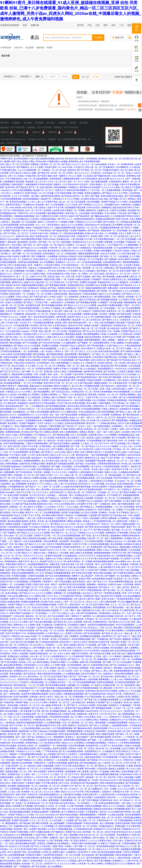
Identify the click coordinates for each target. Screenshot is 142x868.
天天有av (52, 271)
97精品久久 (35, 826)
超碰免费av (115, 536)
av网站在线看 (14, 587)
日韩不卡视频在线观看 (125, 524)
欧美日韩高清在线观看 (44, 317)
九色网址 (121, 697)
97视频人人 (41, 271)
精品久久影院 (73, 452)
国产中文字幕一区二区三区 (22, 725)
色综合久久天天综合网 (19, 846)
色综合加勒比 (40, 700)
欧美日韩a (11, 187)
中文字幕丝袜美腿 (115, 607)
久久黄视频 (73, 662)
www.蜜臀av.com (123, 561)
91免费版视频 (81, 515)
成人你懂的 (43, 501)
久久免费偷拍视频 (72, 674)
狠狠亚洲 (74, 472)
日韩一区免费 (40, 374)
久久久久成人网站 (61, 340)
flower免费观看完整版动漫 (67, 420)
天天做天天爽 (42, 302)
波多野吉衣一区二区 (116, 311)
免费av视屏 (113, 288)
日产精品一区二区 (100, 354)
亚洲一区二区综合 (87, 748)
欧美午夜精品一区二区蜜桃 (73, 210)
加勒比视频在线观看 (27, 748)
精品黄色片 (136, 380)
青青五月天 (5, 245)
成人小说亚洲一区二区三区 (110, 763)
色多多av (33, 268)
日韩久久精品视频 (91, 518)
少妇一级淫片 (73, 248)
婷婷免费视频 (60, 187)
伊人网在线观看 (12, 248)
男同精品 (49, 573)
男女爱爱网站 (6, 216)
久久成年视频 (98, 484)
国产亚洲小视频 (45, 176)
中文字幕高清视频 (93, 697)
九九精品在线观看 (116, 815)
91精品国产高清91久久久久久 (36, 524)
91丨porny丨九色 (83, 426)
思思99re (72, 170)
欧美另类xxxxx (71, 300)
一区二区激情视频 (30, 351)
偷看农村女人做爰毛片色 (98, 210)
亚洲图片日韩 (26, 357)
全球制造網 (6, 48)
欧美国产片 (66, 498)
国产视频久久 (135, 213)
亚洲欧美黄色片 (101, 622)
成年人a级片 (115, 432)
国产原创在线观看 (70, 415)
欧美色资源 (61, 438)
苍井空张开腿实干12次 (124, 478)
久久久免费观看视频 (24, 835)
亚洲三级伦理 (14, 446)
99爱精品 (34, 164)
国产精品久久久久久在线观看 (34, 248)
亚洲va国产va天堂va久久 (128, 418)
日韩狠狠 (26, 291)
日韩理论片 (127, 490)
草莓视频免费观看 (87, 291)
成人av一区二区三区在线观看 (73, 202)
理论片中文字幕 (74, 268)
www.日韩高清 (119, 176)
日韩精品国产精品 (91, 596)
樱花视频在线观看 (74, 334)
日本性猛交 (108, 173)
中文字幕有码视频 (63, 193)
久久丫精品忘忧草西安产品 (44, 510)
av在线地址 (17, 461)
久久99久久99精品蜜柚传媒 (38, 311)
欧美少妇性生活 (8, 167)
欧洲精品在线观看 (36, 633)
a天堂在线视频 (15, 538)
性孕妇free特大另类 (67, 236)
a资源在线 (105, 366)
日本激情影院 (100, 797)
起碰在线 (32, 766)
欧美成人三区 (25, 662)
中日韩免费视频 (21, 582)
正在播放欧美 (109, 751)
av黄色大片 (59, 708)
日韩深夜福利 (30, 665)
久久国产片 (105, 746)
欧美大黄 (116, 654)
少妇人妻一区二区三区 (40, 656)
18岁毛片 (103, 812)
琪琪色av (132, 199)
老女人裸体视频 (107, 823)
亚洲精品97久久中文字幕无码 (86, 651)
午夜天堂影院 (60, 659)
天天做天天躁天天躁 (132, 501)
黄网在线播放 (32, 429)
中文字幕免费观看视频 (62, 728)
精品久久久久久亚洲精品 (73, 225)
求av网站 (46, 515)
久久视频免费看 (131, 245)
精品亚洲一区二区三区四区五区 (50, 282)
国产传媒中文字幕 (44, 475)
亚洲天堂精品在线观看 (31, 809)
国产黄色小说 (134, 438)
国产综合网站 (110, 372)
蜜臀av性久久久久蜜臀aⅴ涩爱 (33, 596)
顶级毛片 (18, 541)
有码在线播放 (97, 213)
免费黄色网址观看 (72, 179)
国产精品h (58, 622)
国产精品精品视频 (61, 435)
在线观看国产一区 (27, 691)
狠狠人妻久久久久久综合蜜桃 (61, 337)
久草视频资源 (44, 466)
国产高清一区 (30, 245)
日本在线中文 (52, 222)
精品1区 (134, 277)
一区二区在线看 (7, 760)
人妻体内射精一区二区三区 (127, 386)
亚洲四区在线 (14, 774)
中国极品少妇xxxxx (114, 541)
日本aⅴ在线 (19, 616)
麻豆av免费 (104, 179)
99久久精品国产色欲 (17, 852)
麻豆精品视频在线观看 (50, 429)
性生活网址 (17, 245)
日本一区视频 (114, 331)
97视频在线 (19, 314)
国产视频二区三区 (118, 199)
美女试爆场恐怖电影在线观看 (62, 478)
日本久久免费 (125, 233)
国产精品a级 (94, 231)
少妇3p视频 (84, 213)
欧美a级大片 (33, 484)
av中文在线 (60, 452)
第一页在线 (93, 780)
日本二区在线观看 (79, 435)
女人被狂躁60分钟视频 (103, 616)
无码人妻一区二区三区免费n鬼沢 (100, 167)
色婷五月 (135, 587)
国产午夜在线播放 (54, 547)
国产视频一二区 (95, 740)
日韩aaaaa (43, 731)
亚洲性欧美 (74, 297)
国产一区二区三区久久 (76, 351)
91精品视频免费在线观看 (31, 754)
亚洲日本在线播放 (46, 518)
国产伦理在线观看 (117, 766)
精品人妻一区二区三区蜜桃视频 (80, 475)
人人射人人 (63, 349)
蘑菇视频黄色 (12, 823)
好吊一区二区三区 (34, 210)
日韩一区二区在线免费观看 (36, 179)
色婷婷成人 (62, 271)
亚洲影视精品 (16, 418)
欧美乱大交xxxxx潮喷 (10, 239)
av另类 (34, 731)
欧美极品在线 (63, 239)
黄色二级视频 (108, 340)
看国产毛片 (132, 527)
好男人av (85, 420)
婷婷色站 (16, 636)
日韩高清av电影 (29, 466)
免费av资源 (55, 564)
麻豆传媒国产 (83, 737)
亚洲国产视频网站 (79, 231)
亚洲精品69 (33, 288)
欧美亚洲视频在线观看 (46, 605)
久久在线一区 (52, 806)
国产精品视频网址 (42, 392)
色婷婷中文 (19, 193)
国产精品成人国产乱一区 (28, 187)
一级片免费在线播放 (82, 400)
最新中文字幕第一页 (9, 449)
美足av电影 (92, 403)
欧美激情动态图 (33, 305)
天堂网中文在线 (49, 400)
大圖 (86, 77)
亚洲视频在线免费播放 (90, 636)
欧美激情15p (134, 210)
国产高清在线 (30, 674)
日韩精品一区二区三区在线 (54, 170)
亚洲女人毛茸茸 (73, 409)
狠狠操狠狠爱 (130, 302)
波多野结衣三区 (109, 636)
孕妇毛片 (18, 274)
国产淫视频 (78, 193)
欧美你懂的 (35, 452)
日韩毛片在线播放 (118, 210)
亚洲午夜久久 (72, 213)
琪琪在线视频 (26, 435)
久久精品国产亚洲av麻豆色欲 (49, 740)
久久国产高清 (72, 282)
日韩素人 (69, 846)
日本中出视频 (18, 513)
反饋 (137, 69)
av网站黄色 (126, 205)
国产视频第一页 (85, 343)
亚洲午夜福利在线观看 (69, 734)
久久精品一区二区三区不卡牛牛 (95, 443)
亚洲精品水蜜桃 (38, 464)
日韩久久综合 (22, 297)
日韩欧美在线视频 (36, 576)
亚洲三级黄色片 (70, 725)
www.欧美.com (52, 815)
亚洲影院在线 (75, 331)
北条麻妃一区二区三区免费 (39, 294)
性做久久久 (75, 418)
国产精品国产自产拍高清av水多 (121, 360)
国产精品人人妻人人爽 (126, 412)
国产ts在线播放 (44, 748)
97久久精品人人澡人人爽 (52, 484)
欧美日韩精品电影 (126, 484)
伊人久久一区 (88, 164)
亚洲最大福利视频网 (103, 251)
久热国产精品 (40, 835)
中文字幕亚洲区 (134, 826)
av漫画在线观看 (60, 294)
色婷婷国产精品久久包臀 (27, 550)
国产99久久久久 (65, 219)
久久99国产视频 (58, 665)
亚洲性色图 (120, 826)
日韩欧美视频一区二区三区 (38, 599)
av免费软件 (31, 498)
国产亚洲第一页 (117, 458)
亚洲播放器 (23, 403)
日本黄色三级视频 (126, 372)
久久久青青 (31, 366)
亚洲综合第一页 (59, 705)
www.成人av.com (29, 481)
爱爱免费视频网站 (131, 262)
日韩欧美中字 (83, 236)
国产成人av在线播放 (69, 291)
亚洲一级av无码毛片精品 (15, 400)
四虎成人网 (115, 843)
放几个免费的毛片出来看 (47, 216)
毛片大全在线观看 (38, 213)
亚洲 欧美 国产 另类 (17, 734)
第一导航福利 (41, 426)
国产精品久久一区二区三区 (118, 274)
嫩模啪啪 (83, 780)
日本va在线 (13, 596)
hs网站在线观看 (83, 279)
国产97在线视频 (30, 343)
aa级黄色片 (109, 674)
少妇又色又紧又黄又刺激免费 (63, 259)
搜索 (98, 37)
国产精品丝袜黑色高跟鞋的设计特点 (37, 504)
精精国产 (14, 754)
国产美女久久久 (101, 582)
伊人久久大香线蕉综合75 (88, 524)
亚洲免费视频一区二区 (71, 800)
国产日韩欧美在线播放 (131, 351)
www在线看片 (45, 389)
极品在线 (117, 208)
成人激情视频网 (57, 823)
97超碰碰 (104, 772)
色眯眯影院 (5, 573)
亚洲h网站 (131, 176)
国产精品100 (44, 173)
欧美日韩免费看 (21, 697)
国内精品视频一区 (117, 475)
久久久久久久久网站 (111, 187)
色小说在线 (111, 484)
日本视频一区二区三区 (108, 492)
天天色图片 (31, 628)
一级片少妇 (31, 518)
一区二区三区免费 (46, 438)
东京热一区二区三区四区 (62, 173)
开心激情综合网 (127, 610)
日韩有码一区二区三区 (50, 164)
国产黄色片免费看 (128, 492)
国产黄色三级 (91, 700)
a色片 (89, 582)
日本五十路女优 (29, 231)
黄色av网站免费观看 (13, 665)
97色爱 (34, 331)
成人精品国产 (88, 576)
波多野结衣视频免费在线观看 (101, 625)
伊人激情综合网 (120, 521)
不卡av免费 (129, 510)
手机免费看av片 (124, 835)
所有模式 (9, 77)
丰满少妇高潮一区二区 (43, 659)
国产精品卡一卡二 (34, 487)
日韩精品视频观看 (8, 262)
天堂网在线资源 (60, 849)
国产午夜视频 (129, 337)
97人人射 (28, 567)
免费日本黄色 (30, 438)
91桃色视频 (123, 533)
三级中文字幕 (92, 397)
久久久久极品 (44, 665)
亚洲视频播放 (6, 346)
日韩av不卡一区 (130, 800)
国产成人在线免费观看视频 (58, 576)
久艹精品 (63, 395)
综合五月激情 (18, 366)
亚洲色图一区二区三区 (36, 182)
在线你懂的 (66, 242)
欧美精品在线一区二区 (46, 236)
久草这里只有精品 (122, 251)
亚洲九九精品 (121, 452)
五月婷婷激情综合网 (83, 829)
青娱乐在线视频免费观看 (23, 573)
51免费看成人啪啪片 (77, 625)
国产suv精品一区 (111, 222)
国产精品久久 (101, 766)
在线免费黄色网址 (102, 343)
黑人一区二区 (23, 277)
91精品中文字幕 (7, 590)
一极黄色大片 (122, 340)
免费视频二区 (60, 593)
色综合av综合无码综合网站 (80, 406)
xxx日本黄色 (107, 564)
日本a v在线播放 (121, 564)
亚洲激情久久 (119, 861)
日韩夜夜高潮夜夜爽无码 (109, 464)
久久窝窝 (15, 504)
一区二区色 (13, 720)
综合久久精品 (12, 435)
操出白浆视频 (79, 567)
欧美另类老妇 (79, 582)
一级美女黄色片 (56, 302)
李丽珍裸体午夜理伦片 (16, 564)
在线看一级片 (26, 317)
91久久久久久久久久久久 (111, 711)
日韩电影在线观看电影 (131, 222)
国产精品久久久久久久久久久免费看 (80, 305)
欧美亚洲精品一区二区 (53, 254)
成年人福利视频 (71, 835)
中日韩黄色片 (64, 639)
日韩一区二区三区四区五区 (117, 236)
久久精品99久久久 (66, 720)
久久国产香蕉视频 (47, 688)
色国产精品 (11, 570)
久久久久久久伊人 (60, 472)
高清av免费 (25, 458)
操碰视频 (76, 443)
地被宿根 (40, 48)
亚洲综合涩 (90, 731)
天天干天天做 (35, 515)
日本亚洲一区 (84, 864)
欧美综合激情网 (99, 487)
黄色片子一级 (24, 757)
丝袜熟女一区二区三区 (108, 395)
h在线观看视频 (74, 593)
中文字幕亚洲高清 (89, 179)
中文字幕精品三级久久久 (128, 513)
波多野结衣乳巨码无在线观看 (55, 418)
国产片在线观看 (79, 380)
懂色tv (8, 806)
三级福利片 (106, 792)
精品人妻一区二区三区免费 (94, 328)
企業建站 (16, 123)
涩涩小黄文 (118, 841)
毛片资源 (59, 818)
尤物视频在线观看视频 (24, 216)
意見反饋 (83, 123)
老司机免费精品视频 (23, 354)
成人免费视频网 (7, 472)
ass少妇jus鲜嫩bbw (132, 596)
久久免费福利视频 (53, 723)
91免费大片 (25, 682)
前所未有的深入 (7, 288)
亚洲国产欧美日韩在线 (10, 291)
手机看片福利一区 (53, 167)
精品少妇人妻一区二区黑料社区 (18, 259)
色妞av (29, 228)
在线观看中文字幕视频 (130, 409)
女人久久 (36, 291)
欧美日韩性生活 (41, 259)
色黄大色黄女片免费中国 (19, 256)
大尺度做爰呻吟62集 (102, 521)
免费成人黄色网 (91, 325)
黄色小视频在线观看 (24, 426)
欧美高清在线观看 (18, 202)
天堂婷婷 (4, 294)
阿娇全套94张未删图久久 (78, 190)
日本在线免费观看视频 (11, 199)
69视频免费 (40, 570)
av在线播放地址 (71, 556)
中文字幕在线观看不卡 (54, 458)
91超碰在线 (48, 625)
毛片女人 (113, 858)
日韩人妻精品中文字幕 (71, 648)
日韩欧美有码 (129, 694)
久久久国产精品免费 (126, 254)
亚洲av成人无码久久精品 (55, 372)
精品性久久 (63, 679)
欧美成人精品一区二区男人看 (61, 277)
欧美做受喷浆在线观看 (103, 579)
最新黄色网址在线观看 (22, 374)
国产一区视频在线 (103, 504)
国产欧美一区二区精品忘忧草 (51, 530)
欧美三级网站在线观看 (10, 524)
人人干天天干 (44, 774)
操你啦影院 (130, 685)
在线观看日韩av (96, 435)
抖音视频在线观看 (57, 731)
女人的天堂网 (56, 820)
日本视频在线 (109, 380)
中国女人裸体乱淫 (110, 409)
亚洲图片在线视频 (88, 282)
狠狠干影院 (58, 846)
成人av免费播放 (47, 262)
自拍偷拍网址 (71, 254)
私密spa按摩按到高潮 (109, 803)
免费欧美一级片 (57, 838)
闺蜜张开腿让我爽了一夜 (55, 279)
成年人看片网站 (43, 490)
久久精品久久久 (78, 363)
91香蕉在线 (90, 374)
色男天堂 (88, 622)
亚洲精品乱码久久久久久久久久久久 (30, 671)
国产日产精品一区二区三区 (89, 170)
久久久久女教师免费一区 (29, 170)
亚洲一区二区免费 (52, 487)
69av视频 (22, 395)
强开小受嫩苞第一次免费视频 (45, 256)
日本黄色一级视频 (107, 314)
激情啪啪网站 (58, 334)
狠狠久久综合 (111, 472)
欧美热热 (22, 746)
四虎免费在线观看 (103, 317)
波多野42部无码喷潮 (50, 196)
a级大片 (86, 665)
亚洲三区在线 (122, 219)
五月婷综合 (96, 173)
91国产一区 (129, 305)
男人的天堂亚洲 (99, 331)
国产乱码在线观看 (92, 633)
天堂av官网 (78, 374)
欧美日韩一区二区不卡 (125, 616)
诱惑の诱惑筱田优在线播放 (35, 538)
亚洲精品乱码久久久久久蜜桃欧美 (113, 282)
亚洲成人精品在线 (58, 314)
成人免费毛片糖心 (57, 852)
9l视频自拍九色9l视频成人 (59, 843)
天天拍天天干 (26, 323)
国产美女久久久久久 (71, 164)
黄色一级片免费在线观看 (97, 182)
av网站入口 (124, 691)
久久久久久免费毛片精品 (34, 274)
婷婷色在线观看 (11, 357)
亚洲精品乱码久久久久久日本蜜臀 (88, 242)
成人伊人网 (77, 386)
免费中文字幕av (61, 369)
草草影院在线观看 (50, 291)
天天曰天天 (25, 349)
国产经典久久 (48, 452)
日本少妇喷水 (40, 208)
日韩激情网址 (36, 582)
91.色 (108, 631)
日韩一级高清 (118, 297)
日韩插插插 (70, 302)
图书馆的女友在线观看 (90, 187)
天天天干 (61, 507)
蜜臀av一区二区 (130, 182)
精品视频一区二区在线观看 (24, 222)
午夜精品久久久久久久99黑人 (19, 392)
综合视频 (30, 271)
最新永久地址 (40, 553)
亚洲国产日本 (68, 786)
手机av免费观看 (51, 541)
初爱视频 (109, 242)
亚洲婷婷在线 (30, 251)
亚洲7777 (83, 308)
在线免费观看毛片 (106, 369)
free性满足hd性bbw (31, 858)
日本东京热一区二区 (15, 311)
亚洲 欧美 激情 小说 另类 (23, 490)
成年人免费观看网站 (69, 432)
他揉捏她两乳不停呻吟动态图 (39, 185)
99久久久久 (62, 861)
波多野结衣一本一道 (80, 547)
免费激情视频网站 (32, 461)
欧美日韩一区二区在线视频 (108, 748)
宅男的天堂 (23, 213)
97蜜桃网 (102, 815)
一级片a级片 (126, 803)
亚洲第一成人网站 (32, 196)
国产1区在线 (68, 426)
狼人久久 (35, 561)
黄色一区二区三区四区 (112, 818)
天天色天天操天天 (26, 409)
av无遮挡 (85, 199)
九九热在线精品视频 (31, 728)
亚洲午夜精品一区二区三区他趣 (104, 185)
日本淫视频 (119, 242)
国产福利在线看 (124, 314)
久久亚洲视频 (111, 233)
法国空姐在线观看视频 (74, 233)
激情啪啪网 (59, 737)
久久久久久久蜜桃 (126, 789)
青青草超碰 (127, 190)
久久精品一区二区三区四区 (60, 671)
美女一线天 (55, 415)
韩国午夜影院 (57, 515)
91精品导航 (31, 176)
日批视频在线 (19, 412)
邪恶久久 (74, 481)
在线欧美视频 (42, 717)
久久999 (137, 446)
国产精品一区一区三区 (49, 242)
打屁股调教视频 (75, 372)
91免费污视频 (6, 631)
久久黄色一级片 (100, 656)
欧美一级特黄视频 (98, 723)
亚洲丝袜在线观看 (78, 760)
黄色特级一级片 (66, 495)
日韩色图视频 (95, 662)
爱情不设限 (136, 823)
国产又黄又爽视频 (113, 501)
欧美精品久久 (26, 648)
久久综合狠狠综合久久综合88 (25, 219)
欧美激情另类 (92, 746)
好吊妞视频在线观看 (71, 328)
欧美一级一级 (53, 648)
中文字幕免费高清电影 (104, 239)
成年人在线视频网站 (35, 547)
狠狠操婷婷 (24, 731)
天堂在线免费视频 (77, 746)
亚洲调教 (106, 438)
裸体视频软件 (85, 354)
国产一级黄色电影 (12, 694)
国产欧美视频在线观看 (52, 305)
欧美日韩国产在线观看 (129, 259)
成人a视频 (46, 705)
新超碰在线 (93, 587)
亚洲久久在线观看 (14, 302)
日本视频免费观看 (119, 550)
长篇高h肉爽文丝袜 (100, 665)
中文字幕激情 (97, 259)
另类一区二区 (73, 366)
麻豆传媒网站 (118, 631)
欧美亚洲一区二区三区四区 (97, 429)
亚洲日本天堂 (6, 582)
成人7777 (88, 530)
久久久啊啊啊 (111, 435)
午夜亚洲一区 (84, 259)
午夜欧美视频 (55, 426)
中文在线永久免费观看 (39, 527)
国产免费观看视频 (120, 420)
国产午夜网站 (58, 449)
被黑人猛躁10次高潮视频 (81, 553)
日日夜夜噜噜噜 (74, 665)
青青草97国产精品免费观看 (30, 679)
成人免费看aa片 (38, 300)
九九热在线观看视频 (9, 225)
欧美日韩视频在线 (45, 469)
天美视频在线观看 (92, 386)
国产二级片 (21, 737)
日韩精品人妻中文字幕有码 (54, 397)
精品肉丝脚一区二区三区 (37, 314)
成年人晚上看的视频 (90, 366)
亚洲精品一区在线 (107, 513)
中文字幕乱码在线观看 (24, 631)
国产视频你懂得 (44, 691)
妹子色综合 (97, 466)
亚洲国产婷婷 (25, 659)
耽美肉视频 (62, 763)
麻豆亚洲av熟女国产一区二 (81, 323)
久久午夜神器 (46, 769)
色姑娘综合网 (107, 651)
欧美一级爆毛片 (61, 176)
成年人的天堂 (123, 587)
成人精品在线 (114, 328)
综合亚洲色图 (34, 852)
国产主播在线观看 (109, 602)
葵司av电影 (5, 504)
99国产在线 (48, 789)
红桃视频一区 (87, 685)
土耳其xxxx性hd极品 (130, 797)
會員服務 (39, 123)
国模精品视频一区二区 (16, 772)
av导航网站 (123, 518)
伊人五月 (40, 573)
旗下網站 (51, 123)
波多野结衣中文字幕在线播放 (43, 403)
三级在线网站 (10, 748)
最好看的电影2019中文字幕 (48, 725)
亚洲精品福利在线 (76, 285)
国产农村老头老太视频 (82, 573)
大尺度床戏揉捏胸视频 (91, 262)
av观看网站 (117, 426)
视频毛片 (58, 185)
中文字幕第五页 (114, 495)
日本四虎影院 (134, 369)
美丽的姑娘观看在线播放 (33, 285)
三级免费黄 (75, 349)
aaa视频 (35, 349)
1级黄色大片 (53, 553)
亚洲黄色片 (61, 262)
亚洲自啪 (34, 697)
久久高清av (88, 176)
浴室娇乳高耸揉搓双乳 (84, 219)
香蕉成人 (87, 521)
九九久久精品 (73, 507)
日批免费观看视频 (52, 513)
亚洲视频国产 (6, 616)
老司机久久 (29, 777)
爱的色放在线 (54, 251)
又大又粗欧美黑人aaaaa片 (18, 331)
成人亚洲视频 (99, 400)
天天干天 (16, 501)
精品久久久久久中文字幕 (86, 559)
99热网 (66, 547)
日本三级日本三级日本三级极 (23, 173)
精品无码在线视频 (133, 668)
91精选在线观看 (90, 294)
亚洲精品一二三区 (54, 645)
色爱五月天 (61, 190)
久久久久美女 (69, 501)
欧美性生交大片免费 (112, 337)
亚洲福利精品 (11, 561)
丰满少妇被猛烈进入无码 (58, 274)
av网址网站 (109, 740)
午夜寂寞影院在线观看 (103, 248)
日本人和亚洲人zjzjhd (91, 438)
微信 (137, 49)
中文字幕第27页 (115, 245)
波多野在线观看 (100, 728)
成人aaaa (25, 636)
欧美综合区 (83, 725)
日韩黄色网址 (115, 182)
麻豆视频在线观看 (55, 354)
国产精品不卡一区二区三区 (64, 533)
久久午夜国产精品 (50, 202)
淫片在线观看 (45, 849)
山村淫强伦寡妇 (119, 389)
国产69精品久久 (53, 498)
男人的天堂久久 (91, 628)
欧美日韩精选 (12, 593)
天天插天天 (79, 167)
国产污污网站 (42, 838)
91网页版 (134, 564)
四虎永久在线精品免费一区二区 (109, 685)
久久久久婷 (92, 351)
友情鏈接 (62, 123)
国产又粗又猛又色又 (39, 297)
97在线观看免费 (21, 325)
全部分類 (18, 48)
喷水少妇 (52, 700)
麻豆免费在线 (20, 685)
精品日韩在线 (87, 774)
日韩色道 (69, 515)
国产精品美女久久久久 (131, 285)
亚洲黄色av (92, 567)
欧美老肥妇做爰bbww (11, 466)
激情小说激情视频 (46, 766)
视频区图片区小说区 (92, 610)
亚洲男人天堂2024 (74, 633)
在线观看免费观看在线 (32, 377)
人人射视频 (69, 820)
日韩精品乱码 (106, 325)
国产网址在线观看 (42, 357)
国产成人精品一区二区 (114, 590)
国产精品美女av (112, 547)
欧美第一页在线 (51, 377)
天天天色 (95, 190)
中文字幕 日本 (24, 610)
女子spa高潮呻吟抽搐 (124, 248)
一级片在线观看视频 (99, 455)
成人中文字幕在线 (101, 536)
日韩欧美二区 (56, 233)
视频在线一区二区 (116, 461)
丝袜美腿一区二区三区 (50, 786)
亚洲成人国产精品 (48, 288)
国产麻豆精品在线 (131, 415)
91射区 (53, 297)
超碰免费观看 (71, 354)
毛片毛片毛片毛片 (38, 495)
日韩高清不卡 (49, 320)
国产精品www (108, 386)
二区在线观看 (62, 760)
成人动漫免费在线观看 (26, 389)
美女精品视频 (22, 590)
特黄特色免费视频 (61, 389)
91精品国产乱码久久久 (44, 228)
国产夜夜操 (93, 760)
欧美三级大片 (77, 700)
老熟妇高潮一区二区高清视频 (114, 231)
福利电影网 (23, 242)
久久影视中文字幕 (127, 300)
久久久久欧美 (72, 205)
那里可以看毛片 (44, 340)
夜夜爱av (91, 702)
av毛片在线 (67, 167)
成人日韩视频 (50, 754)
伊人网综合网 (10, 403)
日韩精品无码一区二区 (82, 392)
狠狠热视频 (23, 386)
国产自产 (99, 593)
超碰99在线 (25, 464)
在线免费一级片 (43, 205)
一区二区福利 (120, 363)
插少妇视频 (15, 481)
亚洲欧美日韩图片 (111, 170)
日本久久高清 (64, 654)
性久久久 (38, 320)
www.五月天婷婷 (108, 254)
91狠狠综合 (73, 187)
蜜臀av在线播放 (75, 521)
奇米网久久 (6, 254)
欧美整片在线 (47, 602)
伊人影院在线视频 (64, 826)
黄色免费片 (13, 423)
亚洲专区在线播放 (28, 449)
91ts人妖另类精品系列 (65, 504)
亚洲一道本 (53, 374)
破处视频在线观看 (56, 213)
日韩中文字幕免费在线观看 (90, 490)
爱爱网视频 (104, 679)
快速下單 (118, 38)
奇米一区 (123, 441)
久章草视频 (128, 584)
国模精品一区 (16, 507)
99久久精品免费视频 (23, 190)
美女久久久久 (93, 602)
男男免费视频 (99, 607)
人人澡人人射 (126, 446)
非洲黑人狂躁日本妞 (35, 584)
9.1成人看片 (58, 311)
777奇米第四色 (44, 231)
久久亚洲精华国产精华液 (122, 216)
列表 (96, 77)
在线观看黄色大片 (26, 415)
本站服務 (28, 123)
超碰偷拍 (137, 757)
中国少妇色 (19, 363)
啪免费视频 (70, 772)
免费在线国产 (18, 185)
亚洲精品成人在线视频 (83, 498)
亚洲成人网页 (97, 236)
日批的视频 (92, 679)
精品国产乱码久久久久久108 (81, 317)
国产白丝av (64, 783)
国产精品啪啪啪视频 (105, 855)
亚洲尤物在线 (18, 210)
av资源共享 (125, 320)
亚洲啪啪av (87, 838)
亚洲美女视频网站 (93, 193)
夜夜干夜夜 (11, 769)
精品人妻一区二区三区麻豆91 (78, 311)
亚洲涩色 (127, 717)
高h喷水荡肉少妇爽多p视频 (85, 843)
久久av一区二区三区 (57, 182)
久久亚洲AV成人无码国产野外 (14, 268)
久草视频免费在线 (16, 487)
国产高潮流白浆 (73, 838)
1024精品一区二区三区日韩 (98, 619)
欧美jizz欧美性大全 (106, 556)
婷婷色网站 (15, 377)
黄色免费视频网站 (92, 334)
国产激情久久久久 (111, 320)
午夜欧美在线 (39, 720)
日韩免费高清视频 (112, 466)
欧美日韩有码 (47, 187)
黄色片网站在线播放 (103, 573)
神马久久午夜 (18, 628)
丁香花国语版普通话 (125, 599)
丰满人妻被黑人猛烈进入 (55, 668)
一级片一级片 (102, 432)
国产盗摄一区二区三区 (122, 530)
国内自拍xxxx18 (93, 225)
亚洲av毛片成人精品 (99, 199)
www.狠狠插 (101, 164)
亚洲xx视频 (13, 705)
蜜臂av (135, 576)
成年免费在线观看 (102, 297)
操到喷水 (88, 616)
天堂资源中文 (61, 518)
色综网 (71, 279)
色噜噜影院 (107, 208)
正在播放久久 (7, 426)
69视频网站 (49, 420)
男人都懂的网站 (64, 320)
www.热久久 (7, 190)
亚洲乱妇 (101, 349)
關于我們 (5, 123)
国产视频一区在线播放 (62, 466)
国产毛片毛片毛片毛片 (10, 372)
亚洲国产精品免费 (12, 231)
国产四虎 (125, 228)
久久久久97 (17, 196)
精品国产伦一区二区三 (44, 190)
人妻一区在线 (46, 351)
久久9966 (45, 308)
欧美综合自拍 (6, 671)
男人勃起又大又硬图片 (132, 187)
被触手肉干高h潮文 (80, 654)
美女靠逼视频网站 (31, 199)
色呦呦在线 (128, 656)
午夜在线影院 (7, 818)
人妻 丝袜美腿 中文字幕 (82, 239)
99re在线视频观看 (48, 349)
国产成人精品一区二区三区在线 (20, 337)
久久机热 (90, 570)
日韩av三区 (136, 251)
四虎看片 (125, 466)
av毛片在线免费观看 (27, 441)
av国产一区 (62, 297)
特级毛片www (49, 239)
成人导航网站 (34, 395)
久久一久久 (41, 225)
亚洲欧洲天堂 (60, 625)
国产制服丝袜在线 (102, 176)
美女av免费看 (18, 743)
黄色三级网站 (97, 864)
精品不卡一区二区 (34, 513)
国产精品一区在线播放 (86, 464)
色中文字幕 (17, 478)
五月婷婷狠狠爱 (124, 498)
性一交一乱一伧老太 (123, 173)
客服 (137, 39)
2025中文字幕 (132, 754)
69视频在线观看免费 (105, 219)
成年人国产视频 (92, 196)
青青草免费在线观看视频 (75, 740)
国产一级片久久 (88, 418)
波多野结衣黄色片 (14, 205)
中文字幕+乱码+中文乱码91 (76, 185)
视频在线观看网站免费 (66, 228)
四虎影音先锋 (99, 311)
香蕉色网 (92, 395)
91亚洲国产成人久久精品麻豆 (82, 271)
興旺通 (73, 123)
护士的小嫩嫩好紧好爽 (128, 602)
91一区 (35, 613)
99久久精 (99, 323)
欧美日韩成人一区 (72, 803)
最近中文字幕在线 (88, 300)
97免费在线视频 (115, 305)
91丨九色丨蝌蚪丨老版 (71, 610)
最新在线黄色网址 (94, 757)
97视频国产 (97, 279)
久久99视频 (55, 328)
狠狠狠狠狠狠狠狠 (103, 553)
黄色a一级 (52, 720)
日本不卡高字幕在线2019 (25, 688)
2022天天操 (21, 288)
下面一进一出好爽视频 (131, 659)
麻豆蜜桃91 (17, 251)
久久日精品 (58, 423)
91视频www (29, 205)
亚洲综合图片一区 (18, 294)
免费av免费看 (123, 277)
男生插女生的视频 (16, 380)
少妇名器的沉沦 (78, 702)
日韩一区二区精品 (16, 176)
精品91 (72, 216)
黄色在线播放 (39, 354)
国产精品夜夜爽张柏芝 (126, 268)
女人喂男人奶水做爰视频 (38, 412)
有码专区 (137, 728)
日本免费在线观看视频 (130, 743)
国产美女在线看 (56, 538)
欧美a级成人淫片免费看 (112, 225)
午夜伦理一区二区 (57, 248)
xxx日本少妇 (121, 369)
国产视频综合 (23, 167)
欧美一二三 (103, 717)
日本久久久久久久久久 (34, 556)
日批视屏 (93, 515)
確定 (76, 77)
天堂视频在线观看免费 (109, 228)
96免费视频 (119, 809)
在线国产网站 (6, 475)
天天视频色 (56, 308)
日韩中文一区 (107, 524)
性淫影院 (48, 210)
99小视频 (19, 544)
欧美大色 (128, 702)
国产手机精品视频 (96, 346)
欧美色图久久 (77, 541)
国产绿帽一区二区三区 (32, 372)
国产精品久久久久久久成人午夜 (70, 570)
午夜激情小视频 (67, 222)
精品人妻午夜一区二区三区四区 (53, 331)
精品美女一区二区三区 (88, 228)
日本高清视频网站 (82, 466)
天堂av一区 (76, 274)
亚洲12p (27, 478)
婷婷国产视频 (22, 702)
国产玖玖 (87, 331)
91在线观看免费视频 (91, 409)
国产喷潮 (89, 527)
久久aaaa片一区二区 (86, 245)
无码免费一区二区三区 (93, 268)
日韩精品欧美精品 (48, 219)
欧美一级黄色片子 (16, 547)
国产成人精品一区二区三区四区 (85, 389)
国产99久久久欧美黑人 (40, 590)
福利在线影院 (85, 357)
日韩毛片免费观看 (109, 518)
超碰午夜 (84, 662)
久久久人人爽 (69, 455)
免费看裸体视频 (13, 432)
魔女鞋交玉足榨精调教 (22, 763)
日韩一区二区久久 (76, 397)
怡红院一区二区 (23, 607)
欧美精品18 (129, 544)
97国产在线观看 (83, 277)
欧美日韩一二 (93, 423)
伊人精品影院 (50, 679)
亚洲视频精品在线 (8, 213)
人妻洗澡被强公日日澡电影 (91, 472)
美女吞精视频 (94, 202)
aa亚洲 (138, 164)
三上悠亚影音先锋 (107, 795)
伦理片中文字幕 (80, 544)
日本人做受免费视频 (122, 317)
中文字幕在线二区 (121, 403)
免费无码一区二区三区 (28, 769)
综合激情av (126, 576)
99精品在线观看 (94, 380)
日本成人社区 (44, 449)
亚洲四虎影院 (56, 179)
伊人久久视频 (26, 700)
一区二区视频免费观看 (111, 190)
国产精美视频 (109, 277)
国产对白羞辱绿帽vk (131, 406)
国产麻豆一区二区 (124, 734)
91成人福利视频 (29, 501)
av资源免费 (61, 317)
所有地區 (26, 77)
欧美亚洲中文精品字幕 (99, 642)
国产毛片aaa (101, 786)
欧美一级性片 (51, 584)
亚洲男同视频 (116, 354)
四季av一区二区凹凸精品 (94, 274)
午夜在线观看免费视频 (94, 631)
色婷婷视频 (63, 481)
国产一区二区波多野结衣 (19, 328)
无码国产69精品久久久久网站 (114, 202)
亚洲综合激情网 (123, 823)
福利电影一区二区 (80, 723)
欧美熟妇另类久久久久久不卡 (37, 334)
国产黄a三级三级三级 (31, 789)
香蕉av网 (12, 242)
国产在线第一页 (104, 291)
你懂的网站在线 (21, 826)
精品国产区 (46, 199)
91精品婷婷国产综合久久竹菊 (52, 268)
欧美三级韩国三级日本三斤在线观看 (97, 452)
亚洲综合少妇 (116, 265)
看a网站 (17, 369)
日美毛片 (64, 216)
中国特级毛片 (40, 763)
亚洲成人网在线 (105, 363)
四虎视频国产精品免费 (14, 182)
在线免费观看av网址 (112, 262)
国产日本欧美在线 (24, 472)
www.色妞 (42, 251)
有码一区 (42, 441)
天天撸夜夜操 (92, 812)
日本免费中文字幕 (85, 504)
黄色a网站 (118, 628)
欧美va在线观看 (27, 225)
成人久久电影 (12, 349)
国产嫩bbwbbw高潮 (100, 216)
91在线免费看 (58, 205)
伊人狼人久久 (117, 633)
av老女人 (59, 602)
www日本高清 (94, 208)
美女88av (35, 325)
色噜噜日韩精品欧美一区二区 (71, 288)
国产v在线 (87, 536)
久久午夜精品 (115, 656)
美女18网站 (5, 360)
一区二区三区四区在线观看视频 (50, 409)
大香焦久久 (59, 351)
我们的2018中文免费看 (111, 596)
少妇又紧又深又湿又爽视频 (22, 642)
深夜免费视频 (134, 279)
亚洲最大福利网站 (50, 395)
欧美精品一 (53, 495)
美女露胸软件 (123, 167)
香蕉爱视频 (11, 308)
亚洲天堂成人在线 (40, 328)
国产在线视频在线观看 (64, 464)
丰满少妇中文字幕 (40, 607)
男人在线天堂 (110, 777)
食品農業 (30, 48)
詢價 (137, 59)
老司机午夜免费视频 (15, 228)
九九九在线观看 (59, 590)
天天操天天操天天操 (39, 233)
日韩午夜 (99, 576)
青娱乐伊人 (101, 245)
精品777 (105, 458)
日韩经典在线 (51, 651)
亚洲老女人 (41, 337)
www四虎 (102, 305)
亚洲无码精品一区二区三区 (127, 677)
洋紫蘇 (49, 48)
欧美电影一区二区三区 (32, 792)
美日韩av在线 (107, 677)
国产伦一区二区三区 (106, 418)
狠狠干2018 (24, 561)
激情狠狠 (61, 366)
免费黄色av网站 (131, 679)
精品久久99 (56, 455)
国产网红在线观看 (102, 530)
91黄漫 (129, 766)
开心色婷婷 (126, 559)
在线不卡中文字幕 (56, 208)
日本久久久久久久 (8, 679)
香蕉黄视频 (62, 746)
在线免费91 (65, 541)
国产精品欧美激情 (61, 231)
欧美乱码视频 (79, 403)
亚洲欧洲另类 (127, 164)
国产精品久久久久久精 (35, 544)
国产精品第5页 (83, 216)
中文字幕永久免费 (18, 455)
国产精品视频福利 (14, 300)
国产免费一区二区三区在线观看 (27, 254)
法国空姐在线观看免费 (130, 288)
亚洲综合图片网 (90, 795)
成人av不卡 (135, 236)
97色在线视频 (77, 340)
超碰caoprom (36, 386)
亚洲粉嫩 (80, 337)
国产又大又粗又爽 (40, 757)
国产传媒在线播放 (68, 377)
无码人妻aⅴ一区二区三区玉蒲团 (15, 164)
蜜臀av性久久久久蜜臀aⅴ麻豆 (64, 412)
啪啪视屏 (127, 639)
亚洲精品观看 (51, 734)
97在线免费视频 (7, 389)
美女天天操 (67, 567)
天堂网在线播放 (129, 843)
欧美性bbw (91, 691)
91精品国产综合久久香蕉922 (73, 346)
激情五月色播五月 (62, 386)
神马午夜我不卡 (89, 349)
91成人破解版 (117, 343)
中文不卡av (53, 596)
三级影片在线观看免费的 (37, 443)
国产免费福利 (111, 259)
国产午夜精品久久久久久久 (91, 205)
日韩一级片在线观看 (37, 772)
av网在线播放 (105, 403)
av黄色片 (19, 777)
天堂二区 (66, 723)
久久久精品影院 (33, 397)
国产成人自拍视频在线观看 (54, 711)
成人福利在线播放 (41, 662)
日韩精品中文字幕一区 (123, 792)
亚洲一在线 (105, 389)
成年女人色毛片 (81, 642)
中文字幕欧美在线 (14, 179)
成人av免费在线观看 (91, 818)
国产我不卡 (73, 705)
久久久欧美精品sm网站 (50, 743)
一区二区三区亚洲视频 (126, 239)
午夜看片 (115, 429)
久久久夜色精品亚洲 (118, 383)
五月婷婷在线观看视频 (99, 544)
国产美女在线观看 (119, 366)
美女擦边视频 (117, 302)
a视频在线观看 (101, 383)
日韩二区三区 (106, 628)
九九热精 (65, 487)
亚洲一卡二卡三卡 (76, 182)
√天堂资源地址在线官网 (127, 795)
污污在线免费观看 (66, 360)
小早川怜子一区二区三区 (125, 688)
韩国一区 (114, 838)
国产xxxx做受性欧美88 (95, 694)
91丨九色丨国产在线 (132, 613)
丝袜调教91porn (112, 205)
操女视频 (12, 786)
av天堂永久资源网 (89, 513)
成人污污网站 (77, 717)
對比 (137, 29)
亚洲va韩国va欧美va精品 (112, 196)
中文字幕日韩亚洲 (50, 783)
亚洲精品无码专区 (57, 682)
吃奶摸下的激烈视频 (71, 513)
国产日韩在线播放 (133, 196)
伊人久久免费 (37, 167)
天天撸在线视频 (132, 343)
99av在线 (123, 213)
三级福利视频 (55, 501)
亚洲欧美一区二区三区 (60, 702)
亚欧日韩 (72, 590)
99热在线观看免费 (124, 855)
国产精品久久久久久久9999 (115, 193)
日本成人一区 (114, 164)
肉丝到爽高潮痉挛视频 (31, 239)
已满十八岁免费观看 (9, 458)
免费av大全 (50, 559)
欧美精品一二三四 (47, 613)
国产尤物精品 (10, 533)
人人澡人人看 (34, 202)
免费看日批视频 (91, 314)
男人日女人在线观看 (73, 622)
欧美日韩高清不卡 (58, 492)
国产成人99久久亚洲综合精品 (14, 265)
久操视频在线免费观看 (129, 472)
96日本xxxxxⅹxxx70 (109, 780)
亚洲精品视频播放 (104, 507)
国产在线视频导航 (89, 613)
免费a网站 (92, 584)
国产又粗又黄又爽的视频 (110, 377)
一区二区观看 (65, 374)
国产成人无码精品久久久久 (122, 665)
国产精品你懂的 (83, 360)
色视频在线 (86, 248)
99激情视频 (5, 282)
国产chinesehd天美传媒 (50, 343)
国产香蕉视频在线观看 (56, 285)
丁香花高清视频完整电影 (28, 308)
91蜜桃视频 (126, 705)
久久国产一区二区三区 (124, 708)
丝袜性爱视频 (28, 717)
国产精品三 (29, 302)
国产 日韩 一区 (78, 446)
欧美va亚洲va (9, 861)
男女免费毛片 (74, 438)
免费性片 (76, 576)
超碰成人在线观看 (117, 769)
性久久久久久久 (82, 173)
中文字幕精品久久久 (43, 435)
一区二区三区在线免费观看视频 (94, 265)
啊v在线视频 (16, 343)
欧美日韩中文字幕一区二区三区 (58, 383)
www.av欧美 (15, 208)
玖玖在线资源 (71, 484)
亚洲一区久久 (75, 518)
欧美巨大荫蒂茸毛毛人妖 (115, 279)
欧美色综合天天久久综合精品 (124, 374)
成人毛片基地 (127, 170)
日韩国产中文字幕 (42, 536)
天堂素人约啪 (18, 498)
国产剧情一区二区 (108, 256)
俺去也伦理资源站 (93, 337)
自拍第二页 (36, 636)
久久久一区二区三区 (120, 605)
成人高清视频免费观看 (10, 383)
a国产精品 (97, 277)
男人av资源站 (109, 697)
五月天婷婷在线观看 (94, 541)
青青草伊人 (49, 582)
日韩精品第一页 (133, 242)
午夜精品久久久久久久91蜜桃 (66, 199)
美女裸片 (33, 242)
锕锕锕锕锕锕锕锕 (34, 279)
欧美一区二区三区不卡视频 (119, 349)
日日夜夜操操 (43, 363)
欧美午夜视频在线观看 (89, 256)
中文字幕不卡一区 (112, 490)
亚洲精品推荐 (97, 547)
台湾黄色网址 (46, 446)
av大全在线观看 (75, 314)
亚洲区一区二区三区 (130, 642)
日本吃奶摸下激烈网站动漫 (105, 357)
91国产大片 (63, 605)
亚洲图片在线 (131, 538)
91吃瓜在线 (29, 838)
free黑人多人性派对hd (100, 420)
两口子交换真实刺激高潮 (47, 642)
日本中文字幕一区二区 (46, 777)
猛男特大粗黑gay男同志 (31, 579)
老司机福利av (54, 225)
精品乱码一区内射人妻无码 (60, 441)
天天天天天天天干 (87, 556)
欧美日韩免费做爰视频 (14, 443)
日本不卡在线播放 (120, 619)
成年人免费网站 (72, 636)
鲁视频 (50, 464)
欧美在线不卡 (85, 484)
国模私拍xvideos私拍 (103, 809)
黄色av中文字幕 (76, 325)
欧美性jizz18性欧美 (68, 256)
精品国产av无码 (13, 285)
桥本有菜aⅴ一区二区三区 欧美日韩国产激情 (117, 271)
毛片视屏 (132, 383)
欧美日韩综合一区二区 (14, 429)
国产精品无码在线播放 (60, 443)
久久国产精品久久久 (114, 346)
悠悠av (128, 746)
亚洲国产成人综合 (74, 832)
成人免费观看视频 (61, 446)
